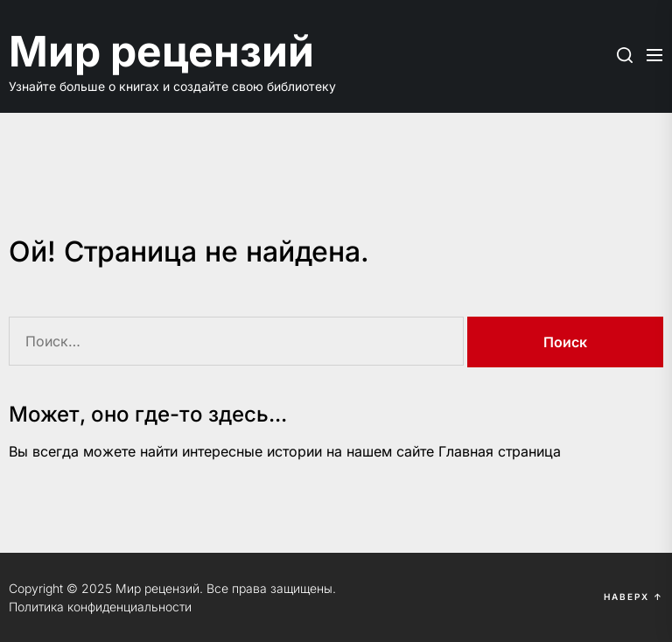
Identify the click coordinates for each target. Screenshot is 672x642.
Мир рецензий (161, 51)
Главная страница (500, 451)
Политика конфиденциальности (100, 607)
